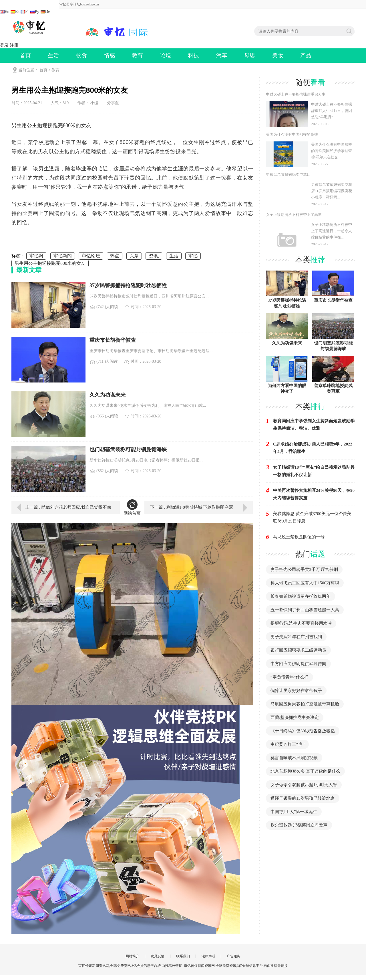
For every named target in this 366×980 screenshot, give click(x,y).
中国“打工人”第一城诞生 (294, 812)
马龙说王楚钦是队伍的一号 (299, 537)
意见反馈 (158, 956)
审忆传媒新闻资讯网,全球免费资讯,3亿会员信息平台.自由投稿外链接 (236, 966)
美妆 (278, 55)
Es (15, 11)
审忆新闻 (63, 256)
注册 (14, 45)
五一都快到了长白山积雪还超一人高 (305, 610)
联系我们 (183, 956)
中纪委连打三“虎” (287, 744)
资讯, (154, 256)
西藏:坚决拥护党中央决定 (295, 717)
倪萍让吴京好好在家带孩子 (296, 691)
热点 (115, 256)
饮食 (81, 55)
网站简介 (132, 956)
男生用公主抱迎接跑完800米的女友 (50, 263)
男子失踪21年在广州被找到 (296, 637)
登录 (4, 45)
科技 (194, 55)
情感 (110, 55)
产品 (306, 55)
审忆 (193, 256)
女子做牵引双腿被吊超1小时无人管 (304, 785)
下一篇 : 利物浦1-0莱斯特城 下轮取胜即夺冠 (192, 507)
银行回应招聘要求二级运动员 (298, 650)
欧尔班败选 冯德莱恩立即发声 (299, 825)
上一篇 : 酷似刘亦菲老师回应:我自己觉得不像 (68, 507)
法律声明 (208, 956)
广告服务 (234, 956)
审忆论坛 (91, 256)
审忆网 (36, 256)
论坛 (166, 55)
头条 (134, 256)
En (5, 11)
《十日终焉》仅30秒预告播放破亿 (303, 731)
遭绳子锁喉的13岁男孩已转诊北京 (303, 798)
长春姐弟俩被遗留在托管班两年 (301, 596)
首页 (25, 55)
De (45, 11)
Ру (35, 11)
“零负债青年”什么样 (290, 677)
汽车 (222, 55)
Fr (25, 11)
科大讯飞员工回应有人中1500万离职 (305, 583)
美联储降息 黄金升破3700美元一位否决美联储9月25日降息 (312, 517)
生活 (53, 55)
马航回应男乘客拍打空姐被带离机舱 (305, 704)
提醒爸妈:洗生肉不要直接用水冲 (301, 623)
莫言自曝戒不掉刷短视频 (294, 758)
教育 (138, 55)
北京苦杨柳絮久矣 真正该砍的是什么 (305, 771)
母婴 (250, 55)
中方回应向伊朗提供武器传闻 (298, 664)
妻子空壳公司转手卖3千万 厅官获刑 (304, 569)
